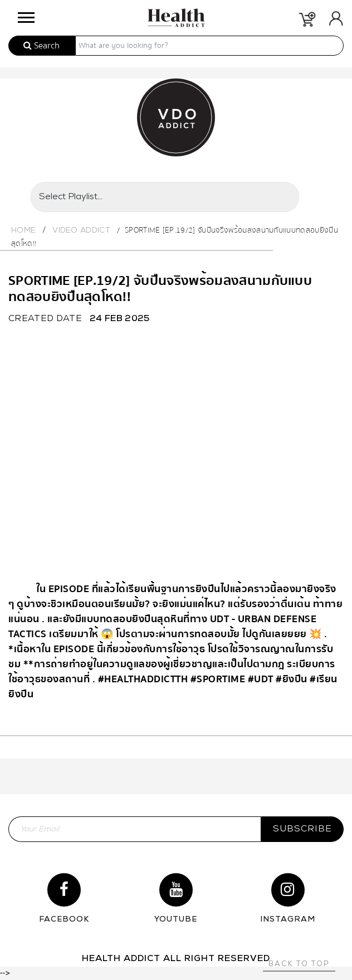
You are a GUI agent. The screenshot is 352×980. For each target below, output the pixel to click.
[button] (25, 15)
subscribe (302, 829)
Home (23, 231)
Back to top (299, 964)
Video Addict (81, 231)
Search (41, 46)
